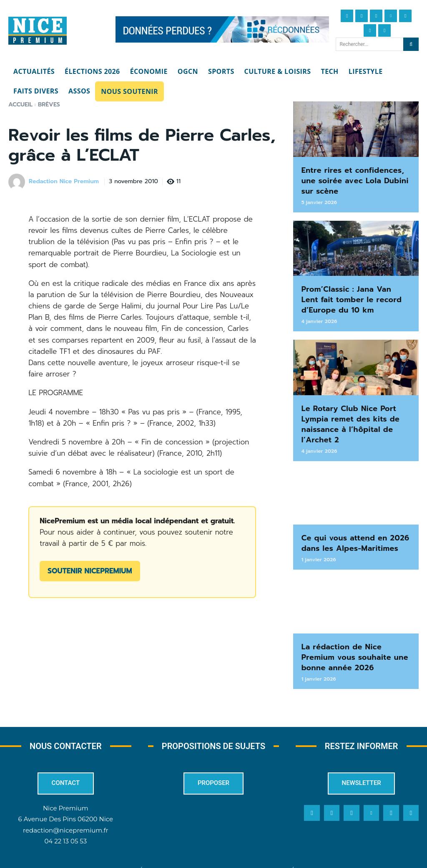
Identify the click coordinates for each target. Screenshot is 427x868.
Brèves (49, 105)
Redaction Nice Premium (64, 182)
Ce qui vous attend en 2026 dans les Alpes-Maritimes (350, 531)
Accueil (20, 105)
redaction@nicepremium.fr (65, 814)
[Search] (411, 44)
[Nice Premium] (38, 31)
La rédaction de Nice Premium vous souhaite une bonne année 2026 (354, 643)
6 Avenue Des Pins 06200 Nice (66, 804)
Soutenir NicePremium (90, 571)
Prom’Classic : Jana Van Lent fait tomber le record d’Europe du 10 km (355, 295)
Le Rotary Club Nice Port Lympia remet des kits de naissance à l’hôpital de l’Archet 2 (346, 415)
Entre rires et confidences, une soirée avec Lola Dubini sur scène (356, 179)
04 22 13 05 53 (65, 825)
